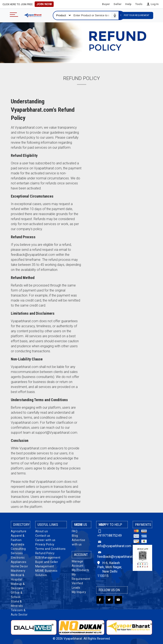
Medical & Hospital (18, 577)
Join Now (44, 4)
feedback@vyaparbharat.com (112, 554)
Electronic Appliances (19, 560)
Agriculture (19, 531)
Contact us (43, 536)
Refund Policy (45, 553)
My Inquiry (79, 592)
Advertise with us (79, 542)
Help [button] (128, 4)
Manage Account (78, 563)
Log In (152, 4)
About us (42, 531)
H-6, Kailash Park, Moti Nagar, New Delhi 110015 (110, 569)
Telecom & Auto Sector (19, 612)
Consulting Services (18, 551)
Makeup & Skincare (18, 586)
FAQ (75, 531)
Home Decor (19, 566)
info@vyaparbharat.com (112, 544)
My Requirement (81, 577)
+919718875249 (109, 533)
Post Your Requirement (137, 15)
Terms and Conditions (51, 549)
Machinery (18, 571)
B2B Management (48, 558)
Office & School (17, 595)
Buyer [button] (106, 4)
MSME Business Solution (46, 573)
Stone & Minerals (17, 604)
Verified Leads (77, 585)
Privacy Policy (45, 544)
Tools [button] (139, 4)
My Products (80, 570)
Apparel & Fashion (18, 538)
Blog (75, 536)
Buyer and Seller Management (47, 564)
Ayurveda (18, 544)
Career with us (45, 540)
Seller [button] (118, 4)
